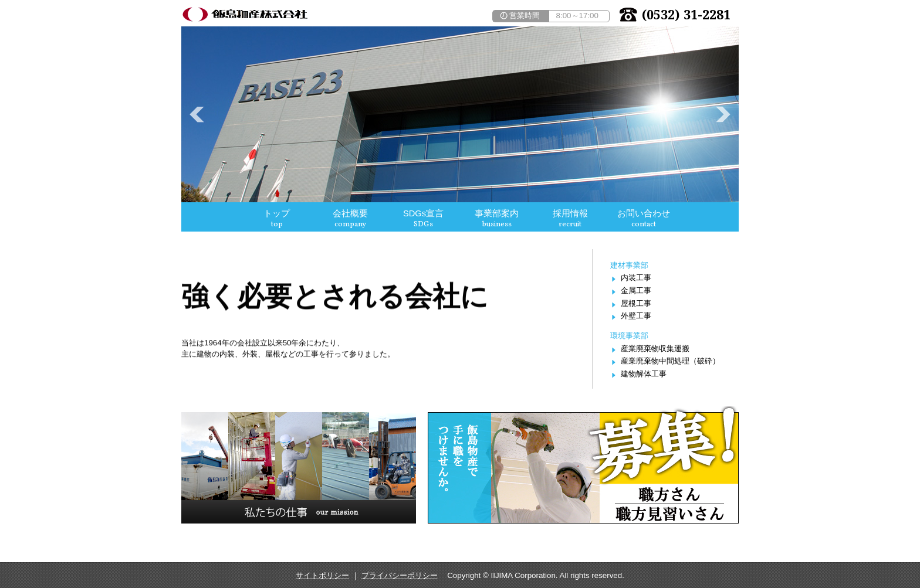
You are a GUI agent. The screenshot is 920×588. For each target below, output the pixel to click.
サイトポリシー (322, 575)
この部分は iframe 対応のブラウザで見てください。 (460, 217)
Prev (197, 114)
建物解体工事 (644, 374)
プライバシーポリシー (400, 575)
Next (723, 114)
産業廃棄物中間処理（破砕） (670, 361)
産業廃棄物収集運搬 (655, 349)
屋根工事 (636, 303)
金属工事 (636, 290)
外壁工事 (636, 316)
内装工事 (636, 278)
